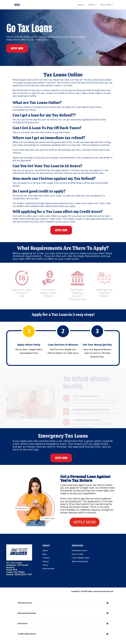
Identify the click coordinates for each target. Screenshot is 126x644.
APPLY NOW (17, 48)
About (80, 5)
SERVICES (77, 546)
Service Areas (106, 5)
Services (92, 5)
